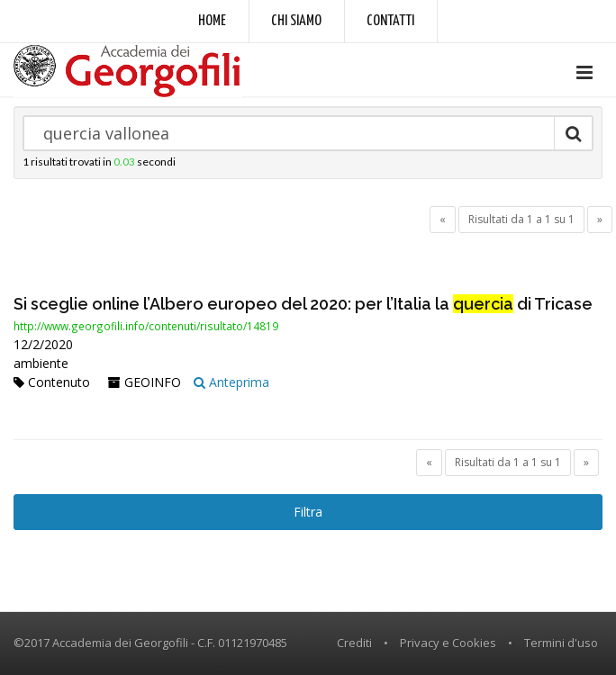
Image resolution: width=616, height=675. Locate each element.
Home (212, 21)
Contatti (390, 21)
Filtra (308, 512)
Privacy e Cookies (448, 643)
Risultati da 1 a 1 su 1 (521, 219)
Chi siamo (296, 21)
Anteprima (231, 382)
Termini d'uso (561, 643)
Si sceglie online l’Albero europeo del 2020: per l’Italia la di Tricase (303, 304)
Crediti (354, 643)
